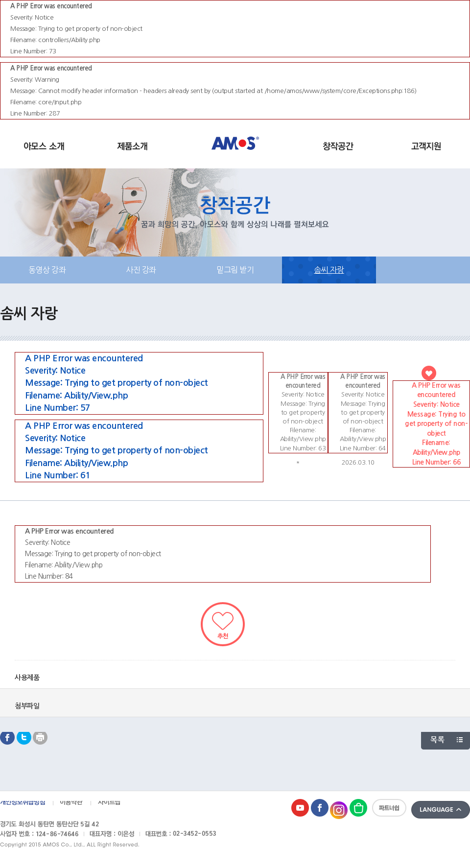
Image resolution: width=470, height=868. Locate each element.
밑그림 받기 (235, 270)
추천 (223, 624)
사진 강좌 (141, 270)
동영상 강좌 (47, 270)
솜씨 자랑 (329, 270)
